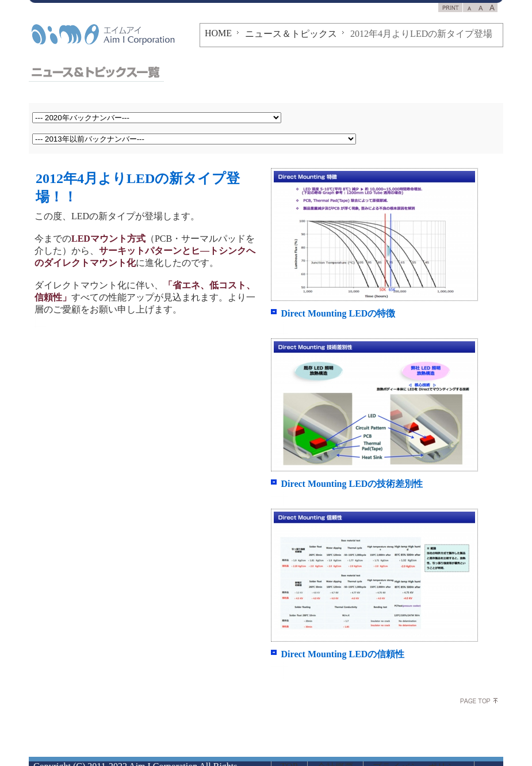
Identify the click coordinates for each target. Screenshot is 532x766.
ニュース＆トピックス (291, 34)
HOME (218, 33)
